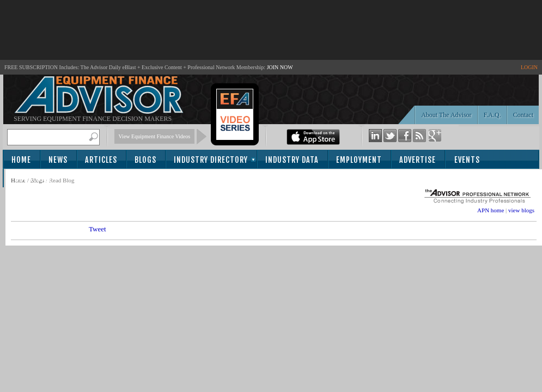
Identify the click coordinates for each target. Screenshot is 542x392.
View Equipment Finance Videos (155, 136)
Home (21, 160)
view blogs (521, 210)
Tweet (98, 229)
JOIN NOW (280, 67)
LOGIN (529, 67)
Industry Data (292, 160)
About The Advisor (446, 115)
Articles (101, 160)
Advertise (418, 160)
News (58, 160)
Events (467, 160)
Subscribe (34, 179)
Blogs (145, 160)
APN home (491, 210)
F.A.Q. (492, 115)
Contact (523, 115)
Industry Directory (211, 160)
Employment (359, 160)
